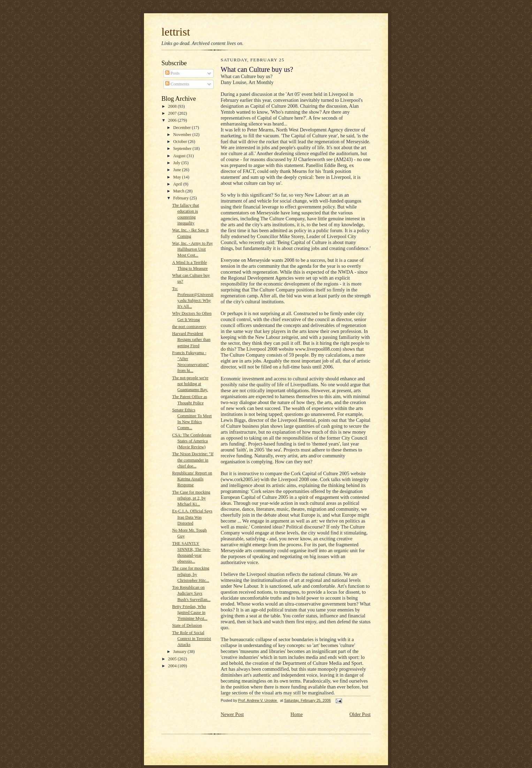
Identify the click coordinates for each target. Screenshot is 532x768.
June (178, 170)
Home (297, 714)
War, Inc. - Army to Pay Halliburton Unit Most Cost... (193, 249)
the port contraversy (189, 327)
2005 (173, 659)
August (180, 156)
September (183, 149)
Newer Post (232, 714)
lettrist (176, 32)
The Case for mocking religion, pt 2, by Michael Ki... (191, 498)
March (179, 191)
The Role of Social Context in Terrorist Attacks (192, 639)
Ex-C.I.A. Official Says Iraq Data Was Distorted (192, 517)
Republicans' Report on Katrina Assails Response (192, 479)
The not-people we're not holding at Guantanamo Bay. (190, 384)
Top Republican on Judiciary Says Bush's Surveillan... (191, 593)
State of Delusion (187, 625)
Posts (172, 73)
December (183, 128)
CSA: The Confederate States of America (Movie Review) (192, 441)
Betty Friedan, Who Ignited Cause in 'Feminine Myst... (190, 613)
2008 (173, 106)
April (178, 184)
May (178, 177)
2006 (173, 120)
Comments (177, 84)
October (181, 142)
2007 (173, 113)
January (180, 652)
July (177, 163)
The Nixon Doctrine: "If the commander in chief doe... (193, 460)
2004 (173, 666)
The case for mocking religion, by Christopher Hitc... (191, 574)
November (183, 135)
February (181, 198)
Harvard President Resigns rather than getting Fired (191, 340)
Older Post (360, 714)
